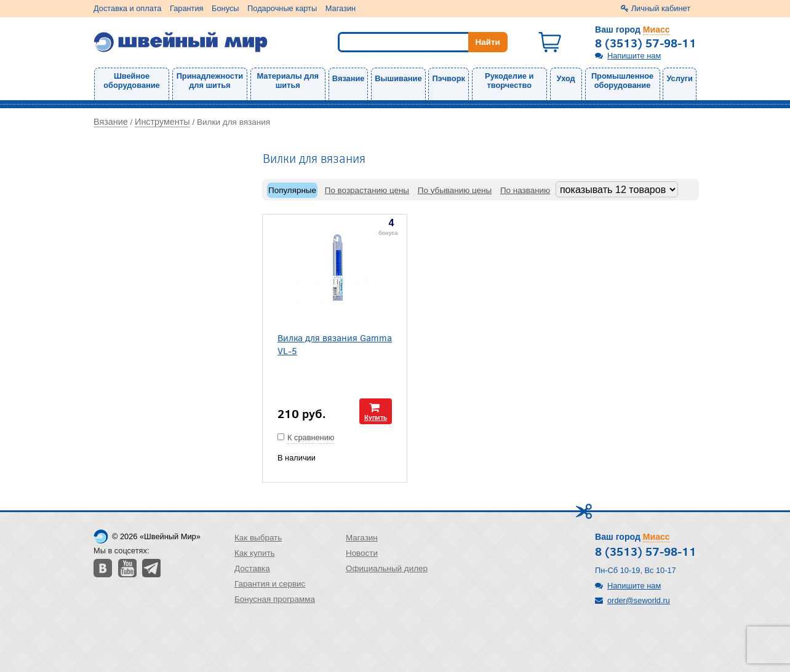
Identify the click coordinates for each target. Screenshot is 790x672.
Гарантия (187, 8)
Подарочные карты (282, 8)
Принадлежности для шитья (210, 81)
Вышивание (398, 78)
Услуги (680, 78)
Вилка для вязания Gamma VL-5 (335, 344)
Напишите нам (634, 56)
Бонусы (225, 8)
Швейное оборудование (131, 81)
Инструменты (162, 122)
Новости (362, 553)
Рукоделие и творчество (509, 81)
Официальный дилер (387, 568)
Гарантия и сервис (270, 584)
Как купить (255, 553)
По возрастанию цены (367, 190)
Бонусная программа (275, 599)
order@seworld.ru (639, 600)
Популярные (292, 190)
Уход (566, 78)
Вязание (349, 78)
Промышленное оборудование (622, 81)
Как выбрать (258, 538)
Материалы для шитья (288, 81)
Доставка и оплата (127, 8)
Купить (376, 417)
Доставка (252, 568)
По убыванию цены (455, 190)
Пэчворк (448, 78)
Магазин (341, 8)
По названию (525, 190)
